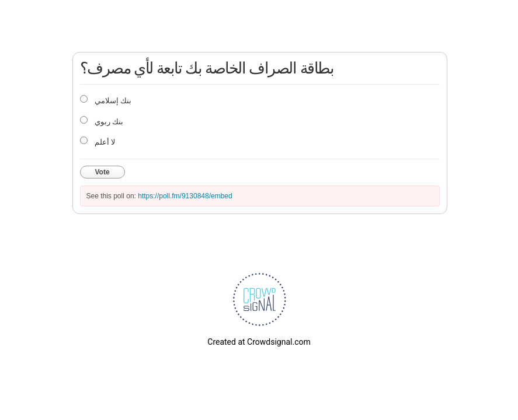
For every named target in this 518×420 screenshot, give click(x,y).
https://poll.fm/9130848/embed (185, 196)
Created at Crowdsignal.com (259, 342)
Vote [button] (102, 172)
